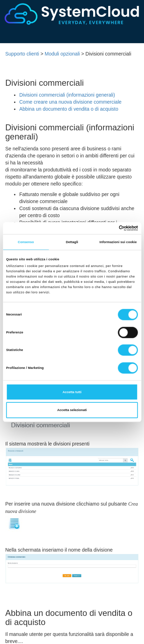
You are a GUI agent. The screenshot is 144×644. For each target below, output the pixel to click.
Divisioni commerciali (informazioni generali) (67, 95)
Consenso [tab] (26, 242)
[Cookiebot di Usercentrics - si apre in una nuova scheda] (107, 228)
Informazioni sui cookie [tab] (118, 242)
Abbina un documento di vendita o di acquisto (69, 109)
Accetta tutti (72, 392)
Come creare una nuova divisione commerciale (70, 102)
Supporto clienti (22, 54)
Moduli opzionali (62, 54)
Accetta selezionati (72, 410)
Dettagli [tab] (72, 242)
